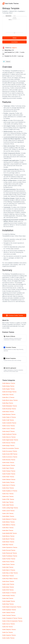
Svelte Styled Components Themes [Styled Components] (12, 607)
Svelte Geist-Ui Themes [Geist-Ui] (9, 485)
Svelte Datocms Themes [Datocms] (9, 437)
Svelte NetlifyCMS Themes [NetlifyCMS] (10, 533)
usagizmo (14, 48)
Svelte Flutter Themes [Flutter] (8, 477)
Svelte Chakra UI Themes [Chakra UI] (9, 417)
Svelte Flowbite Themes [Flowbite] (9, 474)
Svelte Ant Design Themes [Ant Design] (9, 392)
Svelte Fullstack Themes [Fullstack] (9, 479)
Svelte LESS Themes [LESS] (8, 513)
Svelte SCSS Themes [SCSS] (8, 590)
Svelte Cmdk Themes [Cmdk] (8, 420)
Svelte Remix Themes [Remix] (8, 581)
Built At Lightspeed (11, 368)
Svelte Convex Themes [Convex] (9, 426)
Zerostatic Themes (11, 347)
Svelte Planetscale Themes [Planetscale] (10, 553)
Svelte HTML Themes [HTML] (8, 499)
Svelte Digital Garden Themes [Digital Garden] (10, 440)
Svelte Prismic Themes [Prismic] (8, 564)
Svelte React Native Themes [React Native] (10, 579)
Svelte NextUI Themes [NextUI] (8, 539)
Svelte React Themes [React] (8, 576)
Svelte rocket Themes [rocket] (8, 584)
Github (14, 38)
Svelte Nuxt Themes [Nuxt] (8, 545)
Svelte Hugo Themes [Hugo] (8, 502)
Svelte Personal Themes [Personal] (9, 550)
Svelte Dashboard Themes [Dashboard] (9, 434)
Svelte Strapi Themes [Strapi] (8, 604)
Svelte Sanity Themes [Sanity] (8, 587)
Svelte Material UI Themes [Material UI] (9, 519)
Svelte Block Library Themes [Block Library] (10, 400)
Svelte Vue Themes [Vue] (8, 632)
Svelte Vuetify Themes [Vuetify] (8, 638)
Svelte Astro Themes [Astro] (8, 395)
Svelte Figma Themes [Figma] (8, 468)
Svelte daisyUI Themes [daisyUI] (8, 431)
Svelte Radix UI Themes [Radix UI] (9, 570)
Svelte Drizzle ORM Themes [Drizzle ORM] (10, 454)
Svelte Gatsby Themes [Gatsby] (8, 482)
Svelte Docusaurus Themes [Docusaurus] (10, 451)
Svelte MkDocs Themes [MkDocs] (9, 525)
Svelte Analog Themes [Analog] (8, 386)
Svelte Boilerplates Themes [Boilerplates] (10, 406)
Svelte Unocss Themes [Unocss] (9, 624)
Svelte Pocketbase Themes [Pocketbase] (10, 556)
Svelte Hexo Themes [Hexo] (8, 494)
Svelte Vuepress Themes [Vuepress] (9, 635)
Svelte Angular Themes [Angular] (8, 389)
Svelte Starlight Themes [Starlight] (9, 601)
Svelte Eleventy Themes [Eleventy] (9, 460)
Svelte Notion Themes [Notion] (8, 542)
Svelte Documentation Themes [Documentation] (11, 448)
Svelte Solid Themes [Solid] (8, 598)
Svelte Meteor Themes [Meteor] (8, 522)
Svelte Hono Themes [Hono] (8, 496)
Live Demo (14, 42)
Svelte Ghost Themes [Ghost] (8, 488)
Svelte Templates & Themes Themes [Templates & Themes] (12, 618)
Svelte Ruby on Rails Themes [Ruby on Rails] (10, 573)
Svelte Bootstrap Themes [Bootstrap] (9, 409)
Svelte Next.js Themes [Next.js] (8, 536)
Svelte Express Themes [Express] (9, 465)
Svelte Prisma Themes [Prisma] (8, 562)
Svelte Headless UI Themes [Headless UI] (10, 491)
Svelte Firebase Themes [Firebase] (9, 471)
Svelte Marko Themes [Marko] (8, 516)
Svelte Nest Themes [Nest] (8, 530)
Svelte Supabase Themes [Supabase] (9, 610)
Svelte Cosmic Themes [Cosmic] (9, 429)
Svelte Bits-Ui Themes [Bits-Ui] (8, 397)
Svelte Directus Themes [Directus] (9, 443)
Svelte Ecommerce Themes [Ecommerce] (10, 457)
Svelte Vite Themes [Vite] (8, 627)
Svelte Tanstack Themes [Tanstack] (9, 615)
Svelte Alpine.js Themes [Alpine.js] (9, 383)
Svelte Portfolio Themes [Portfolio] (9, 559)
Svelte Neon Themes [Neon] (8, 528)
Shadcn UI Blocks (10, 336)
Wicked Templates (11, 358)
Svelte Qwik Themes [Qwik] (8, 567)
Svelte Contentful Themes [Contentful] (9, 423)
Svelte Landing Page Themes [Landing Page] (10, 508)
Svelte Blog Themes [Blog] (8, 403)
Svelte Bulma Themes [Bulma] (8, 412)
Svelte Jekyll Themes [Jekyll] (8, 505)
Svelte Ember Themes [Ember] (8, 462)
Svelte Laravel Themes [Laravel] (8, 511)
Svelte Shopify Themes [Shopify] (9, 596)
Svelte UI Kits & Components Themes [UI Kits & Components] (12, 621)
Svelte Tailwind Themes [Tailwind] (9, 613)
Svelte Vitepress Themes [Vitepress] (9, 630)
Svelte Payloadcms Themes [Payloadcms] (10, 547)
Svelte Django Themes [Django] (8, 446)
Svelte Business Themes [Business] (9, 414)
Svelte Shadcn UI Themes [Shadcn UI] (9, 593)
